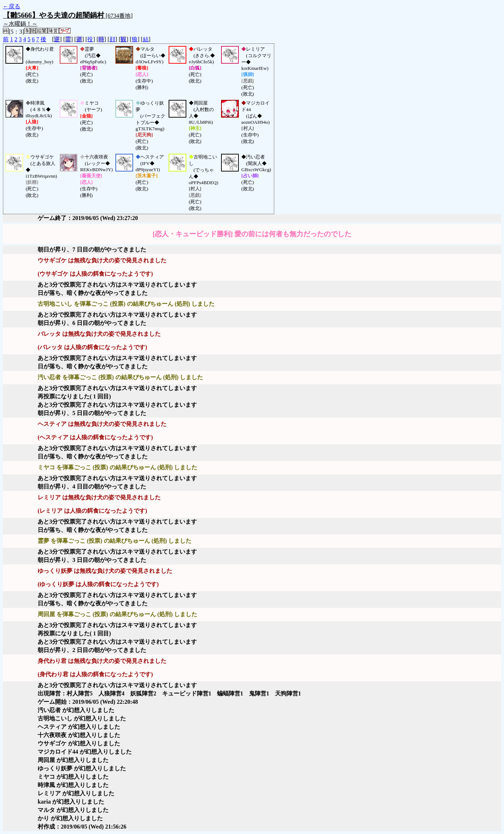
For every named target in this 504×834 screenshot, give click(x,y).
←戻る (12, 6)
